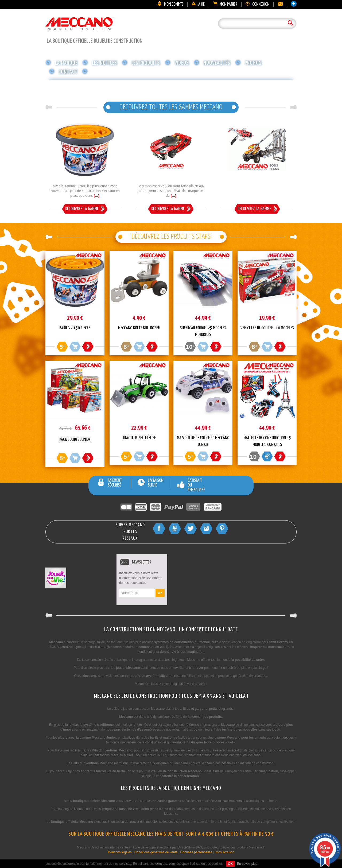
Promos (253, 63)
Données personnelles (196, 852)
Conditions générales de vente (156, 852)
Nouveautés (217, 63)
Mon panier (225, 4)
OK (160, 593)
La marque (66, 63)
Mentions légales (120, 852)
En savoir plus (247, 864)
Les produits (146, 63)
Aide (198, 4)
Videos (182, 63)
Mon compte (170, 4)
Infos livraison (225, 852)
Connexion (257, 4)
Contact (68, 72)
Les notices (104, 63)
